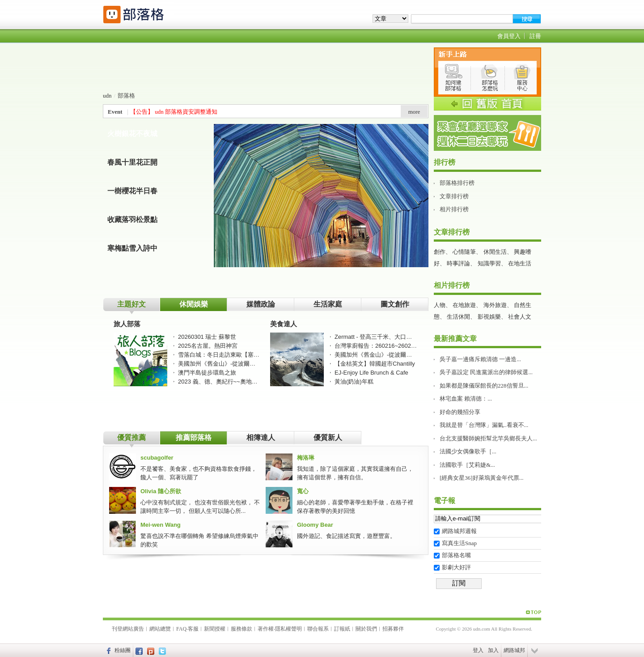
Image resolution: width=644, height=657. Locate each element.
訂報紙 (342, 629)
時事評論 (458, 263)
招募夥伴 (393, 629)
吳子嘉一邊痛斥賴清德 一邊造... (480, 359)
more (414, 112)
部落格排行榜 (457, 183)
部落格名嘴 (456, 555)
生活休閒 (458, 317)
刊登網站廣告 (128, 629)
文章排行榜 (454, 196)
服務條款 (241, 629)
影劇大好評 (456, 567)
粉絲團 (123, 650)
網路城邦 (514, 650)
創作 (440, 252)
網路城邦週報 (459, 531)
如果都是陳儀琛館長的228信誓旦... (484, 386)
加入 (493, 650)
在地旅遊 (464, 305)
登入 (478, 650)
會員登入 (509, 36)
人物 (440, 305)
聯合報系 (318, 629)
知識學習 (489, 263)
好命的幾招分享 (460, 412)
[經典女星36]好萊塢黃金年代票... (481, 478)
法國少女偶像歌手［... (468, 451)
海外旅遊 (495, 305)
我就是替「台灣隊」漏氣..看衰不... (484, 425)
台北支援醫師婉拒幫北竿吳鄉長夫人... (488, 438)
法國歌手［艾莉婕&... (467, 465)
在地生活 (520, 263)
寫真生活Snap (459, 543)
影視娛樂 (489, 317)
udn (107, 96)
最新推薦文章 (455, 339)
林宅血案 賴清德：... (466, 399)
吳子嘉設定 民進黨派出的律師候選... (486, 372)
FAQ (181, 629)
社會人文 (520, 317)
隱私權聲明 (288, 629)
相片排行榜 (454, 209)
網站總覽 (160, 629)
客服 (193, 629)
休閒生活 (495, 252)
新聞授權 (215, 629)
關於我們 (366, 629)
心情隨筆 (464, 252)
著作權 (266, 629)
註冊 (535, 36)
